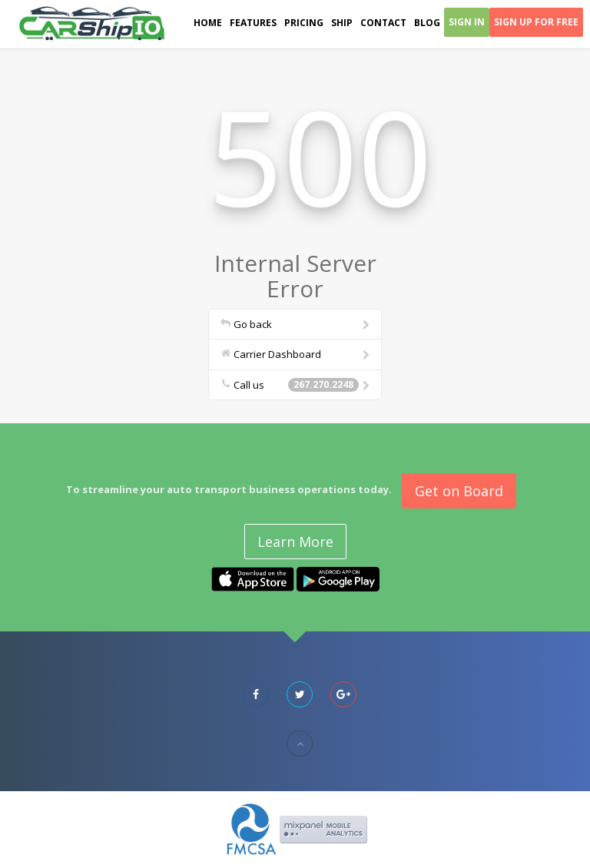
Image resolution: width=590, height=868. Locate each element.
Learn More (295, 542)
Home (208, 23)
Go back (297, 324)
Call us (297, 385)
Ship (342, 23)
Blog (427, 23)
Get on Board (459, 491)
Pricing (304, 23)
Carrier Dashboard (297, 354)
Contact (383, 23)
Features (253, 23)
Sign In (467, 22)
